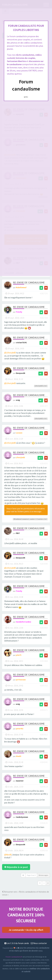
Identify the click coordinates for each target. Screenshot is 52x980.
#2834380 (44, 564)
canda (32, 519)
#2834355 (44, 463)
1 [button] (44, 883)
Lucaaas (19, 433)
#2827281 (44, 348)
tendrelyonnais (22, 817)
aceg (18, 400)
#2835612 (44, 735)
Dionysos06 (21, 373)
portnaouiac (21, 680)
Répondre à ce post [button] (16, 867)
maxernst (26, 519)
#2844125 (44, 823)
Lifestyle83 (39, 386)
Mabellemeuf (21, 287)
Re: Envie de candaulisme (29, 283)
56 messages (43, 875)
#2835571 (44, 710)
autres (40, 519)
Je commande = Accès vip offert (26, 930)
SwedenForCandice (24, 622)
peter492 (20, 729)
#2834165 (44, 439)
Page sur (31, 875)
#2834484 (44, 661)
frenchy (19, 312)
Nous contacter (39, 943)
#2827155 (44, 293)
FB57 (18, 533)
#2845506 (44, 850)
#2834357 (44, 539)
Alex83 (19, 756)
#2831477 (44, 406)
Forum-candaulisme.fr (14, 957)
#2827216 (44, 318)
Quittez (26, 97)
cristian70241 (21, 342)
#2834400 (44, 597)
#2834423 (44, 628)
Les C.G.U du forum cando (17, 943)
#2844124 (44, 787)
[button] (40, 883)
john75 (19, 655)
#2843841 (44, 762)
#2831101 (44, 379)
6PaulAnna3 (18, 519)
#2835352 (44, 686)
